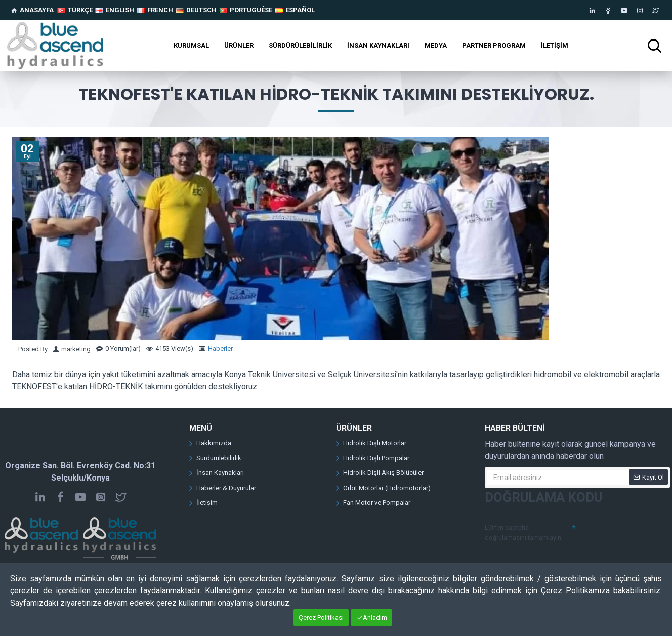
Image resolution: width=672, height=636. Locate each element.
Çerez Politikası (321, 618)
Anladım (375, 618)
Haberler (220, 349)
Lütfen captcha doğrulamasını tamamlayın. (524, 532)
